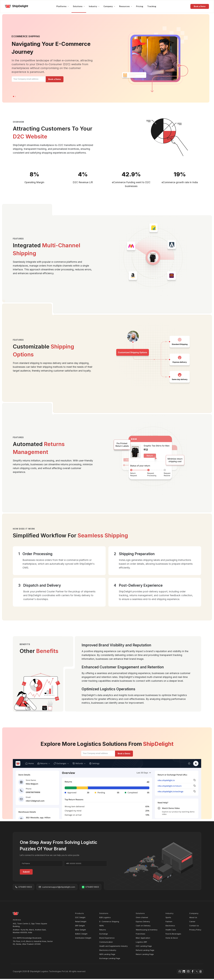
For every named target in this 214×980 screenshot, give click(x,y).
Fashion (169, 923)
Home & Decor (172, 939)
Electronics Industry (108, 951)
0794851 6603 (24, 888)
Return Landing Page (145, 955)
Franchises (141, 935)
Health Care (171, 931)
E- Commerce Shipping (109, 923)
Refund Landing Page (145, 951)
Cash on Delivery (143, 927)
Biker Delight (81, 931)
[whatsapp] (160, 972)
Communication (106, 943)
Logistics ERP (141, 943)
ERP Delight (80, 927)
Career (192, 923)
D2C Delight (80, 918)
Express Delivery (143, 923)
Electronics (170, 927)
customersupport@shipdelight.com (57, 888)
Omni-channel (142, 918)
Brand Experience (107, 939)
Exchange (104, 935)
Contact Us (194, 927)
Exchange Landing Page (110, 959)
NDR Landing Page (107, 955)
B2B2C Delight (81, 935)
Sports (168, 918)
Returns (103, 931)
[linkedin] (167, 972)
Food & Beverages (173, 935)
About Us (193, 918)
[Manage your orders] (54, 79)
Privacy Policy (195, 931)
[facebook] (182, 972)
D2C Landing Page (144, 947)
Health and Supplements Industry (113, 947)
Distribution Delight (83, 939)
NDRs (102, 927)
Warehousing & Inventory (147, 931)
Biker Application (143, 939)
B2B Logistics (105, 918)
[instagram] (175, 972)
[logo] (17, 6)
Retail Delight (81, 923)
